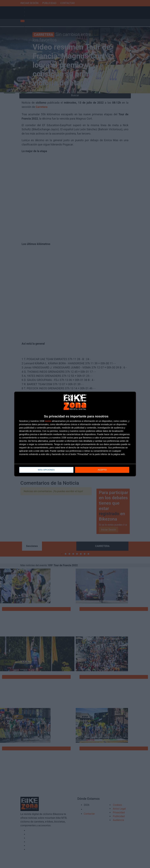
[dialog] (75, 434)
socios (48, 421)
